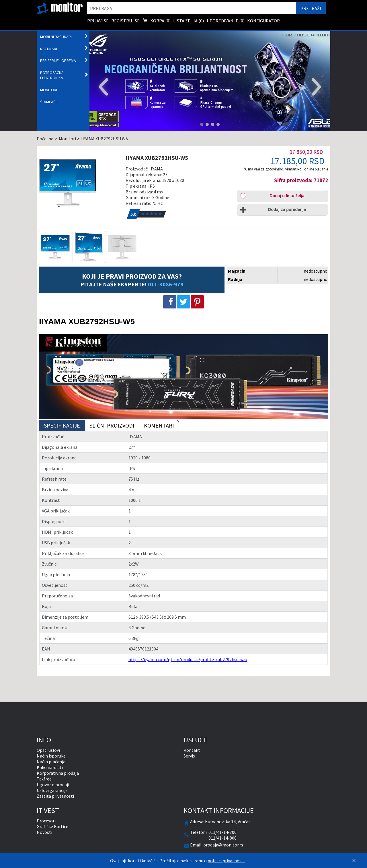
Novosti (44, 832)
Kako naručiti (50, 767)
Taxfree (44, 779)
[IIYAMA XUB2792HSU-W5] (79, 183)
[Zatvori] (354, 861)
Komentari (159, 425)
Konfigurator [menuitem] (263, 21)
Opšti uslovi (48, 750)
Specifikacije (62, 425)
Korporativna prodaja (58, 773)
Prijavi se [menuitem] (98, 21)
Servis (189, 756)
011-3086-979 (166, 284)
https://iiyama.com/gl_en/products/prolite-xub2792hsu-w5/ (188, 659)
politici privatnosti (226, 861)
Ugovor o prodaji (53, 784)
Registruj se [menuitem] (125, 21)
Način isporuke (51, 756)
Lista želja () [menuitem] (189, 21)
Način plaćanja (51, 762)
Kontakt (192, 750)
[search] (192, 8)
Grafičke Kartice (52, 826)
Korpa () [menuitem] (157, 21)
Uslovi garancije (52, 790)
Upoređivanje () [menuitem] (226, 21)
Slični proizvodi (112, 425)
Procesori (46, 821)
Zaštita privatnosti (55, 796)
